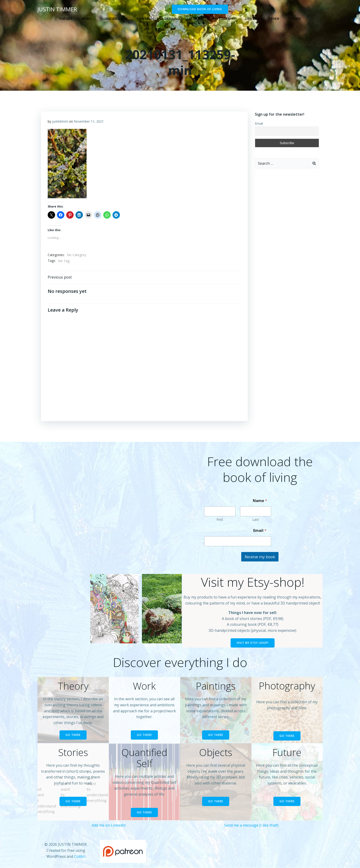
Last (256, 520)
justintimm (60, 121)
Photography (224, 19)
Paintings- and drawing (158, 19)
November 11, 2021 (89, 121)
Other (274, 19)
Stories (196, 19)
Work (86, 19)
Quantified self (114, 19)
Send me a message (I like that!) (251, 825)
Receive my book (260, 557)
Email (259, 123)
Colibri (80, 857)
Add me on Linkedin (109, 825)
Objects (252, 19)
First (220, 520)
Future (295, 19)
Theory (66, 19)
